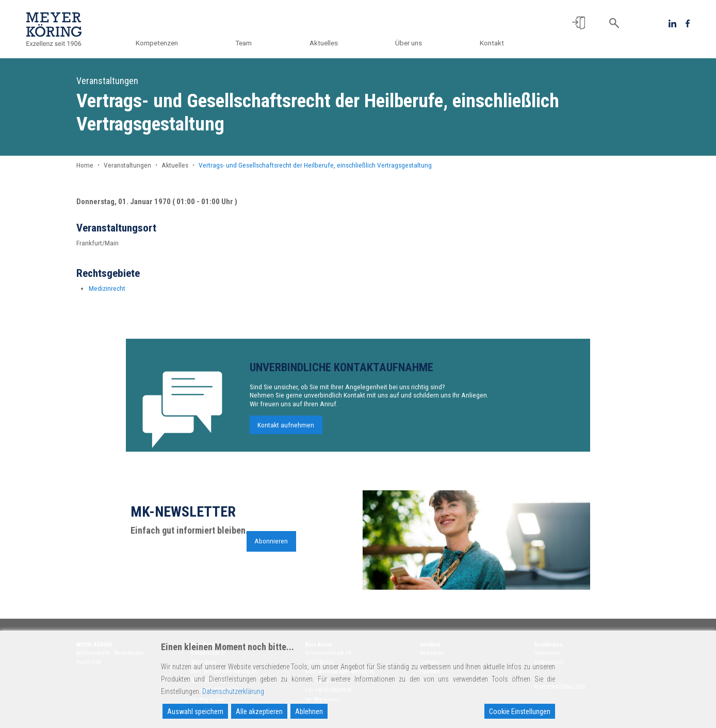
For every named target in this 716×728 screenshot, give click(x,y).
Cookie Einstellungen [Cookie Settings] (520, 712)
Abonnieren (271, 545)
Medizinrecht (107, 288)
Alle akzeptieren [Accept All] (259, 712)
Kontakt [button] (492, 43)
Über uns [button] (409, 43)
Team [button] (244, 43)
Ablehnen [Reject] (309, 712)
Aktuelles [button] (324, 43)
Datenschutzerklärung (233, 691)
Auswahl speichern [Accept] (195, 712)
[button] (579, 23)
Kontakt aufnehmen (286, 428)
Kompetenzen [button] (157, 43)
